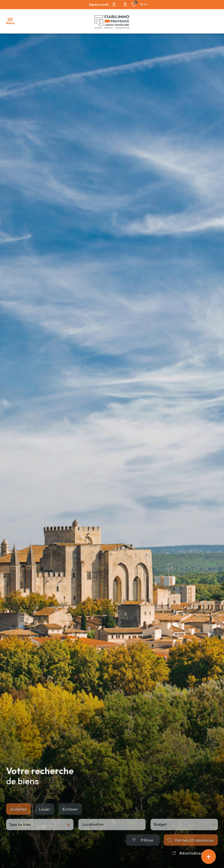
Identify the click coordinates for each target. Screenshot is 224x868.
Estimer (70, 821)
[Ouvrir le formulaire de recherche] (143, 852)
